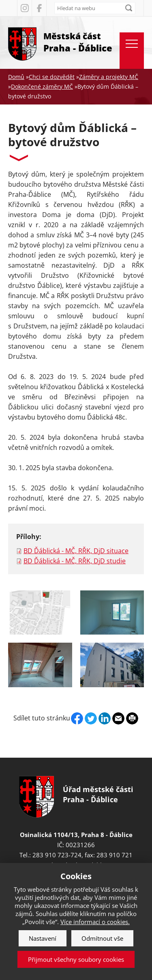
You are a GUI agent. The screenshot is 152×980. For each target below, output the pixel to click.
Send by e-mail (118, 718)
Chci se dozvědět (52, 77)
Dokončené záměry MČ (42, 86)
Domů (16, 77)
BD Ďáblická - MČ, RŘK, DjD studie (75, 561)
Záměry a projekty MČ (109, 77)
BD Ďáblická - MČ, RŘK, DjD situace (76, 551)
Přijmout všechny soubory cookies (76, 959)
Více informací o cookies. (95, 922)
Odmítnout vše (102, 938)
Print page (132, 718)
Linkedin (105, 718)
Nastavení (43, 938)
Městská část (78, 42)
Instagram (24, 8)
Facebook (39, 8)
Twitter (91, 718)
